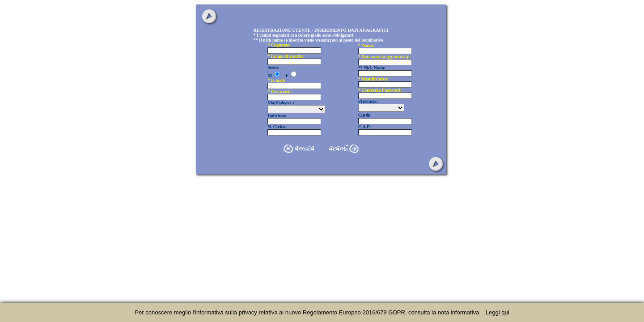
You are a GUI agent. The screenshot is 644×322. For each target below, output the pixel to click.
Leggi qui (498, 312)
